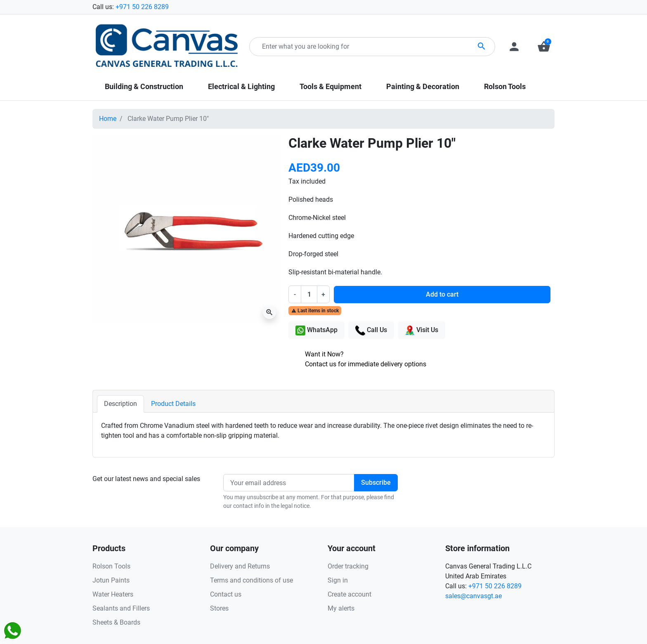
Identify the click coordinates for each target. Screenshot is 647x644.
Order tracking (348, 566)
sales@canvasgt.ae (473, 596)
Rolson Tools (111, 566)
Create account (349, 594)
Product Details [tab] (173, 404)
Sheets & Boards (116, 622)
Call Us (371, 330)
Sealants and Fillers (121, 608)
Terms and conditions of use (251, 580)
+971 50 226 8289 (142, 7)
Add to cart (442, 294)
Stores (219, 608)
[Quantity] (309, 294)
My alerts (341, 608)
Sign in (338, 580)
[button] (544, 47)
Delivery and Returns (240, 566)
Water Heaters (113, 594)
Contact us (226, 594)
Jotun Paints (111, 580)
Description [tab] (120, 404)
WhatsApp (316, 330)
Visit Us (421, 330)
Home (108, 119)
